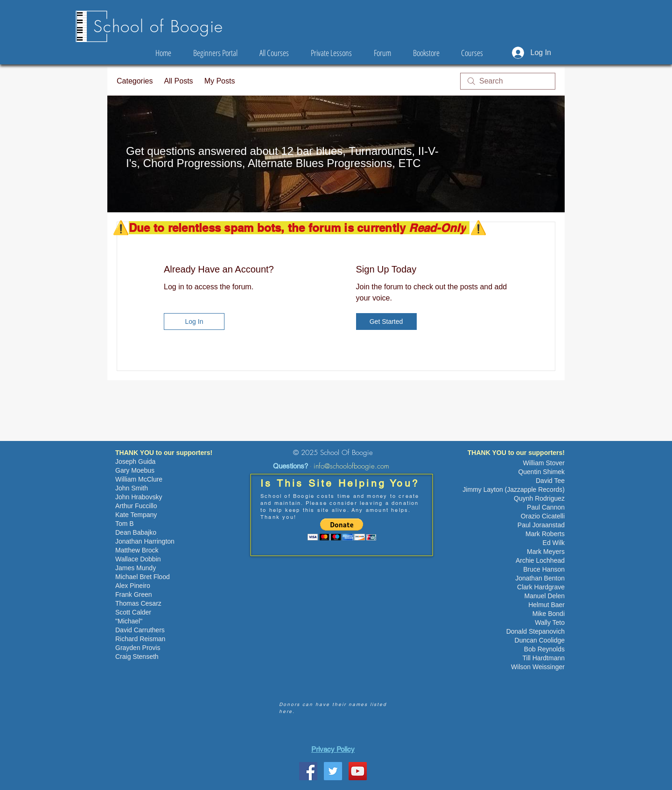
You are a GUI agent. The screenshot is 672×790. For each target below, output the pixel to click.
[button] (342, 529)
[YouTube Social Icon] (358, 771)
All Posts (178, 81)
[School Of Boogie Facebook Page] (308, 771)
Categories (135, 81)
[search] (508, 81)
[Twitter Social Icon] (333, 771)
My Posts (220, 81)
